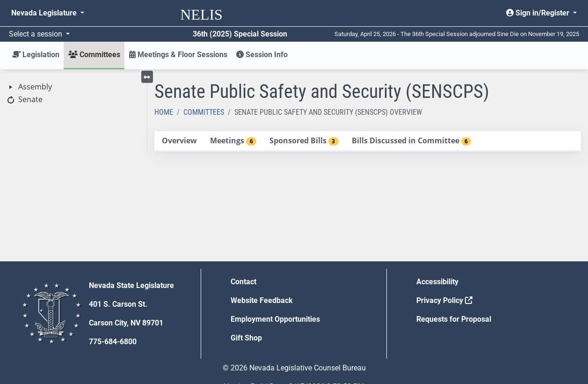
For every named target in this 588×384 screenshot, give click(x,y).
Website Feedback (262, 300)
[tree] (73, 93)
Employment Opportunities (275, 319)
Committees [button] (94, 55)
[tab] (179, 141)
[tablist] (368, 141)
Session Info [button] (262, 55)
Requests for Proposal (454, 319)
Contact (243, 282)
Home (164, 112)
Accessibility (437, 282)
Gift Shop (246, 338)
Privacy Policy (444, 300)
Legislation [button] (36, 55)
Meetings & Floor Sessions (178, 55)
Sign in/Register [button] (539, 13)
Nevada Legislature (45, 13)
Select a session (36, 34)
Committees (204, 112)
